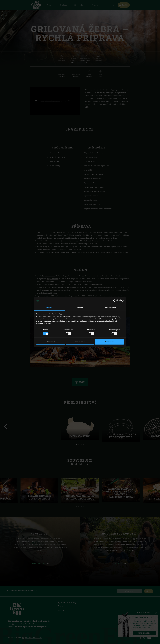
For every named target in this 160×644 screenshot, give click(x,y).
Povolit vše (109, 342)
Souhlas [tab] (49, 308)
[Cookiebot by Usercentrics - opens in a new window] (115, 301)
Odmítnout (51, 342)
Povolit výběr (80, 342)
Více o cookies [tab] (111, 308)
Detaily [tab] (80, 308)
